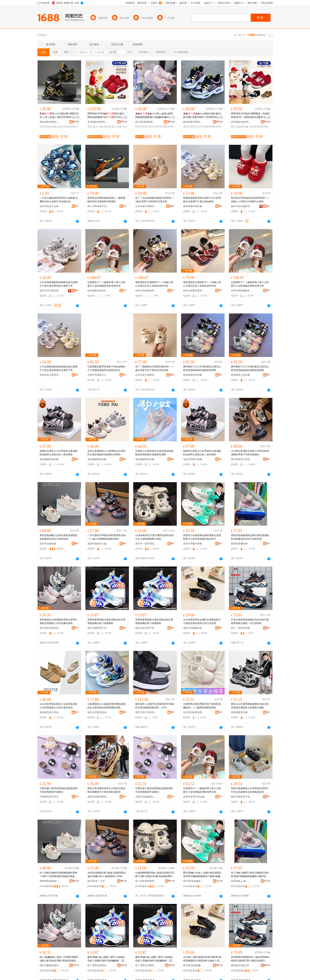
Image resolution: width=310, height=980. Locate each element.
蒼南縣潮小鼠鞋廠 (240, 375)
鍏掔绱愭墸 (142, 127)
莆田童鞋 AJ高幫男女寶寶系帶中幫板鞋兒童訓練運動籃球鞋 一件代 (155, 706)
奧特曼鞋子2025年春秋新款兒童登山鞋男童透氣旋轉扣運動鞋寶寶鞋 (202, 368)
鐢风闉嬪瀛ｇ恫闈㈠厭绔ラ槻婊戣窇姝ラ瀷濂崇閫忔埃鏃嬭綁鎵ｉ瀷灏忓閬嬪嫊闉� (107, 959)
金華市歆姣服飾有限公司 (146, 291)
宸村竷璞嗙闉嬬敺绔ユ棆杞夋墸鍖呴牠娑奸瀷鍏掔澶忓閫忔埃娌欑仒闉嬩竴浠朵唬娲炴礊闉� (250, 959)
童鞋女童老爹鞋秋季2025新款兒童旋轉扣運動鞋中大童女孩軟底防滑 (106, 790)
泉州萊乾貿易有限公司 (50, 628)
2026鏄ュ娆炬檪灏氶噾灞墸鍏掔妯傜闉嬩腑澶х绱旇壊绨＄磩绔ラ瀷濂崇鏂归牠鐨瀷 (202, 959)
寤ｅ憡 (76, 117)
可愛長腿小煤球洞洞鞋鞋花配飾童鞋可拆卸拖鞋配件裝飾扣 (59, 790)
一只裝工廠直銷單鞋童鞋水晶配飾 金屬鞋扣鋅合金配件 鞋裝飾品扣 (59, 200)
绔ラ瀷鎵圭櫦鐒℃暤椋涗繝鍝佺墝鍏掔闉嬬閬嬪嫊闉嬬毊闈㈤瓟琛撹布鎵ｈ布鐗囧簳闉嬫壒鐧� (250, 875)
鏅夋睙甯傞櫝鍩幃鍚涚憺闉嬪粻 (50, 122)
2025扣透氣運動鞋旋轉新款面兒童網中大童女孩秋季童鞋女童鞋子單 (59, 284)
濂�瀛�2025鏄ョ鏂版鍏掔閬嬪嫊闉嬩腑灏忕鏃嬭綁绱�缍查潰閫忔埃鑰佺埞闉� (155, 116)
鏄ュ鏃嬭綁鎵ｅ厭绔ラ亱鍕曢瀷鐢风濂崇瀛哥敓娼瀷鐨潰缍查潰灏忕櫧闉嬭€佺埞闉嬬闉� (59, 959)
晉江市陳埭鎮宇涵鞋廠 (98, 206)
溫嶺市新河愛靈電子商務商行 (50, 375)
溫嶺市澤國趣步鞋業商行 (194, 628)
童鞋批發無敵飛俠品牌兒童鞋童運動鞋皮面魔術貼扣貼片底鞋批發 (250, 537)
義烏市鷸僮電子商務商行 (242, 797)
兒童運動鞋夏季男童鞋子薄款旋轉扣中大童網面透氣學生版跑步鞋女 (106, 368)
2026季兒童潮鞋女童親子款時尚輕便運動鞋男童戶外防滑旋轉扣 (250, 453)
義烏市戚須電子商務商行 (146, 628)
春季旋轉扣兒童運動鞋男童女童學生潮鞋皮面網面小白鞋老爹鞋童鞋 (59, 621)
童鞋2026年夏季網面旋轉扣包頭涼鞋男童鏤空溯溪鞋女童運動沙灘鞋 (250, 706)
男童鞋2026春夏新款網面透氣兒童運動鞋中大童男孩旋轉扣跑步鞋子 (202, 537)
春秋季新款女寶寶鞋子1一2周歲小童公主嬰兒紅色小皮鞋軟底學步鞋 (154, 284)
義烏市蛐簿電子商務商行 (98, 628)
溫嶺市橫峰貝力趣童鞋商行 (98, 544)
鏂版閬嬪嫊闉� (66, 127)
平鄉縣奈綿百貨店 (49, 797)
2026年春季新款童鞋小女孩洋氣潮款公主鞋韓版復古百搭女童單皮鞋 (59, 706)
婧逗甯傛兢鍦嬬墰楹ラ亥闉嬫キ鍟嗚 (194, 881)
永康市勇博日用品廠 (194, 797)
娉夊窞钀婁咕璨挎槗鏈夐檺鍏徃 (50, 965)
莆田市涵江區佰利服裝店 (146, 712)
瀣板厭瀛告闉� (113, 127)
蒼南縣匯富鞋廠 (239, 712)
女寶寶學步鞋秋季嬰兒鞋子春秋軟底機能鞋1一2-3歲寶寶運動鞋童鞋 (202, 706)
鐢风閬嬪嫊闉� (240, 127)
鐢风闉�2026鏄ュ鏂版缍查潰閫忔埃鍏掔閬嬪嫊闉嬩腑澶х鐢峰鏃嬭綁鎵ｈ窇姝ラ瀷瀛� (203, 875)
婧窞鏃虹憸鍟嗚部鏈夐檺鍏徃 (98, 122)
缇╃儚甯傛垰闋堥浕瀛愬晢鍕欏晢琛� (146, 965)
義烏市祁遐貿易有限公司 (98, 712)
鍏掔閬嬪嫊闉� (48, 127)
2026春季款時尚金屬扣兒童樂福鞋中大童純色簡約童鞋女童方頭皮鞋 (202, 621)
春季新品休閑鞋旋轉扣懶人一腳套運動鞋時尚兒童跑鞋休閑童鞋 (106, 200)
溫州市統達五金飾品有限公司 (50, 206)
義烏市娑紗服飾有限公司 (242, 206)
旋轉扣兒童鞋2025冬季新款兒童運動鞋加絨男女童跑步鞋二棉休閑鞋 (59, 453)
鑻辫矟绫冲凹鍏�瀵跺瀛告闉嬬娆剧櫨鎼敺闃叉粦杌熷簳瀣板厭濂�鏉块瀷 (106, 116)
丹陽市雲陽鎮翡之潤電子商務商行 (146, 797)
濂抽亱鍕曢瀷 (190, 127)
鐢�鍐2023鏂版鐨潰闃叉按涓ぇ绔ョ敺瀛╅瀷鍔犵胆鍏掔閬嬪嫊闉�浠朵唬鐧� (59, 116)
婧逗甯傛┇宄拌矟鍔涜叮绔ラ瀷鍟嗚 (98, 881)
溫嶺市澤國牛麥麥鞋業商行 (194, 459)
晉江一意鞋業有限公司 (242, 628)
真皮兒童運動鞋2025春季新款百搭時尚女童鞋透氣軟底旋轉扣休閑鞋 (106, 453)
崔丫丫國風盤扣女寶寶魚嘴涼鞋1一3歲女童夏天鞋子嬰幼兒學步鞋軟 (154, 368)
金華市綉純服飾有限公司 (242, 291)
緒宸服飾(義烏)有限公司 (98, 291)
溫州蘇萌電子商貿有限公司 (242, 459)
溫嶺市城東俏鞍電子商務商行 (98, 797)
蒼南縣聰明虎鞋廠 (193, 206)
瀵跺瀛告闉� (95, 127)
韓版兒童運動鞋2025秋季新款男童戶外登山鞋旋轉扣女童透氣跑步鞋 (250, 790)
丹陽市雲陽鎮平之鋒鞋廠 (98, 375)
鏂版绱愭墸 (155, 127)
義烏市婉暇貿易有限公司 (194, 291)
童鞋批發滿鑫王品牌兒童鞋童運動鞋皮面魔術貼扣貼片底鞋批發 (59, 537)
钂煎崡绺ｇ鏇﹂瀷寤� (242, 881)
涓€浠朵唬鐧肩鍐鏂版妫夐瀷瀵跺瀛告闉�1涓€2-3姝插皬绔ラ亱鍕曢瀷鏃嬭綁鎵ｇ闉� (107, 875)
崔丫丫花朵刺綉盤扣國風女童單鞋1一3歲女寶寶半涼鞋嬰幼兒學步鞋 (155, 200)
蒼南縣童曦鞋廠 (239, 544)
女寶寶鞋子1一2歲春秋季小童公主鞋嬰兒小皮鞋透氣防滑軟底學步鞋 (106, 284)
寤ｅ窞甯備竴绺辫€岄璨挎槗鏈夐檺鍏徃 (146, 881)
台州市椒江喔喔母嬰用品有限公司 (146, 206)
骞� (76, 122)
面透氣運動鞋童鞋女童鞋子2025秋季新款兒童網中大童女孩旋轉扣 (202, 200)
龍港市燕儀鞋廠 (48, 544)
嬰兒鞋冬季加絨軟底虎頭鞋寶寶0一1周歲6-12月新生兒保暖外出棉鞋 (250, 200)
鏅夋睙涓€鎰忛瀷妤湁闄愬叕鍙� (242, 965)
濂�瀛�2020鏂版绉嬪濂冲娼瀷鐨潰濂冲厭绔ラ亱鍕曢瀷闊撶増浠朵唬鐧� (202, 116)
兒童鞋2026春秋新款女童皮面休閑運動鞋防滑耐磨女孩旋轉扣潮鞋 (154, 453)
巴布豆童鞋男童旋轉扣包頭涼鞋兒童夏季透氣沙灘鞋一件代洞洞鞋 (250, 621)
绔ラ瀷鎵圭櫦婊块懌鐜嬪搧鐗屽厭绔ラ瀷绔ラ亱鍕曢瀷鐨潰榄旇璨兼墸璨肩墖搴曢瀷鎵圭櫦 (59, 875)
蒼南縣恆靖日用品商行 (50, 712)
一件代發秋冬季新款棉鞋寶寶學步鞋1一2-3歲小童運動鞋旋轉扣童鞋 (107, 537)
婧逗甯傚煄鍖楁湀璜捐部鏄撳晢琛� (146, 122)
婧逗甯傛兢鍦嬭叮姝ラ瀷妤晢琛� (194, 965)
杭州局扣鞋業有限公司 (194, 712)
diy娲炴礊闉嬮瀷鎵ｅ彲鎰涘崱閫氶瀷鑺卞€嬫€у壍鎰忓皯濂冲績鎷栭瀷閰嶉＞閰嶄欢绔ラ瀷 (155, 875)
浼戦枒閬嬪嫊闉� (259, 127)
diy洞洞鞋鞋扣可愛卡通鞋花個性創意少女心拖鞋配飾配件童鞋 (155, 537)
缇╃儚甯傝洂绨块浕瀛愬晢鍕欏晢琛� (98, 965)
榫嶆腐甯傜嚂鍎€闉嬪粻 (50, 881)
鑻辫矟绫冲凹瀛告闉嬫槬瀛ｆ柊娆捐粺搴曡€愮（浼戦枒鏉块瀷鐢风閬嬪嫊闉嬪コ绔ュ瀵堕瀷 (250, 116)
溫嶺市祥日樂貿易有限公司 (50, 291)
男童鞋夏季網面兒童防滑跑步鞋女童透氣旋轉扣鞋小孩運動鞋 (106, 621)
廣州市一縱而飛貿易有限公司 (146, 544)
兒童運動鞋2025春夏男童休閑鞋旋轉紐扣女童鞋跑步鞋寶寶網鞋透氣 (106, 706)
